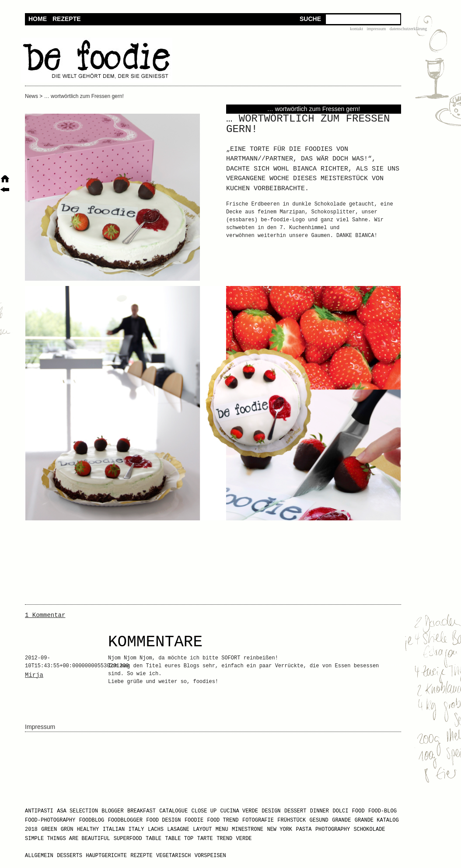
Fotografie (258, 820)
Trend (224, 839)
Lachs (156, 830)
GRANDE (341, 820)
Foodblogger (125, 820)
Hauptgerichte (106, 856)
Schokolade (370, 830)
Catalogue (173, 811)
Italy (136, 830)
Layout (202, 830)
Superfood (128, 839)
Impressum (376, 29)
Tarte (205, 839)
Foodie (194, 820)
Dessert (295, 811)
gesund (319, 820)
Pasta (304, 830)
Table (154, 839)
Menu (222, 830)
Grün (67, 830)
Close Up (204, 811)
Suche (310, 19)
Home (38, 19)
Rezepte (67, 19)
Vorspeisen (210, 856)
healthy (88, 830)
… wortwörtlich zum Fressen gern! (84, 96)
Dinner (320, 811)
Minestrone (248, 830)
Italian (114, 830)
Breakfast (141, 811)
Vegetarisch (173, 856)
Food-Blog (382, 811)
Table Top (179, 839)
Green (49, 830)
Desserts (70, 856)
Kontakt (356, 29)
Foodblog (92, 820)
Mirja (34, 675)
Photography (333, 830)
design (271, 811)
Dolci (340, 811)
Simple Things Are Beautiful (67, 839)
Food (358, 811)
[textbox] (363, 19)
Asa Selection (77, 811)
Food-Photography (50, 820)
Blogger (112, 811)
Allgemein (39, 856)
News (31, 96)
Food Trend (223, 820)
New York (279, 830)
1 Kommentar (45, 615)
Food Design (163, 820)
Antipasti (39, 811)
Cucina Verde (239, 811)
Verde (244, 839)
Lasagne (178, 830)
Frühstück (292, 820)
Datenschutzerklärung (409, 29)
